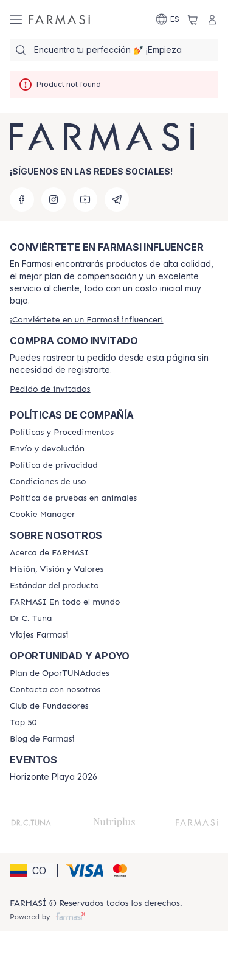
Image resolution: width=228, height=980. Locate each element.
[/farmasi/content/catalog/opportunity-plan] (60, 673)
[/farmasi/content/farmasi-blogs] (42, 739)
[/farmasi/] (60, 19)
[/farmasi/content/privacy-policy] (54, 465)
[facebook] (22, 200)
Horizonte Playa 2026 (54, 777)
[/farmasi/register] (86, 320)
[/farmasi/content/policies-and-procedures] (62, 433)
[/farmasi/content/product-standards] (54, 586)
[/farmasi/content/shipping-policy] (47, 449)
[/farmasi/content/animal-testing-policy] (73, 498)
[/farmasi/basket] (193, 19)
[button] (32, 871)
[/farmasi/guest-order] (50, 389)
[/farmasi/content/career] (39, 635)
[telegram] (117, 200)
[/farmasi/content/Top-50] (23, 723)
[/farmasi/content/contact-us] (55, 690)
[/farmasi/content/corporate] (65, 602)
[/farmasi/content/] (42, 515)
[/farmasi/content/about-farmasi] (49, 553)
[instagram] (54, 200)
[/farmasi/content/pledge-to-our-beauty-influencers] (31, 619)
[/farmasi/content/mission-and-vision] (57, 569)
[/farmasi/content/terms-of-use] (48, 482)
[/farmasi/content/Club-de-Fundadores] (49, 706)
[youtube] (85, 200)
